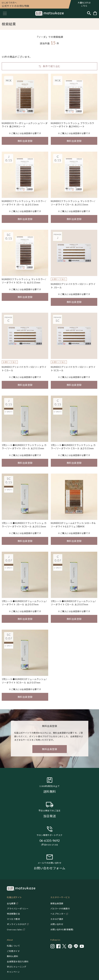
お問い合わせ (57, 924)
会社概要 (11, 904)
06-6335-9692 (50, 841)
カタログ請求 (57, 919)
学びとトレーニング (17, 967)
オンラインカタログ (17, 924)
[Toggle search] (89, 13)
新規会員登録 (57, 904)
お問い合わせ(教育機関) (62, 930)
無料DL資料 (12, 956)
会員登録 (26, 133)
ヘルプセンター (58, 914)
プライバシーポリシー (18, 909)
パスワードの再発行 (60, 909)
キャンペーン (13, 972)
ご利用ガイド (13, 951)
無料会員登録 (25, 141)
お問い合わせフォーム (50, 868)
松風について (13, 946)
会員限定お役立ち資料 (18, 962)
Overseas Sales (15, 930)
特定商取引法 (13, 914)
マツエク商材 (13, 919)
